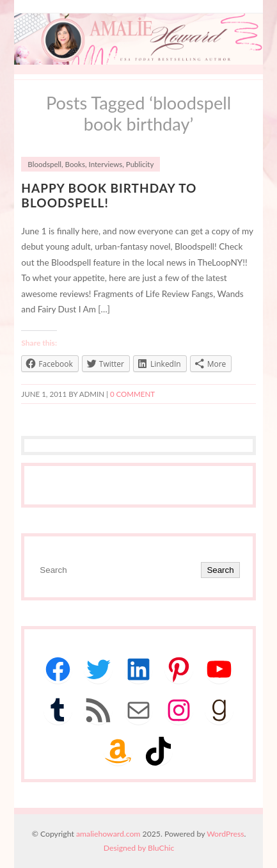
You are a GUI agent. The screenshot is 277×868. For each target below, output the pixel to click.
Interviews (106, 164)
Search (220, 570)
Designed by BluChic (139, 848)
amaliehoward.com (108, 834)
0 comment (132, 394)
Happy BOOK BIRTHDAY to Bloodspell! (109, 195)
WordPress (225, 834)
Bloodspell (44, 164)
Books (75, 164)
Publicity (140, 164)
